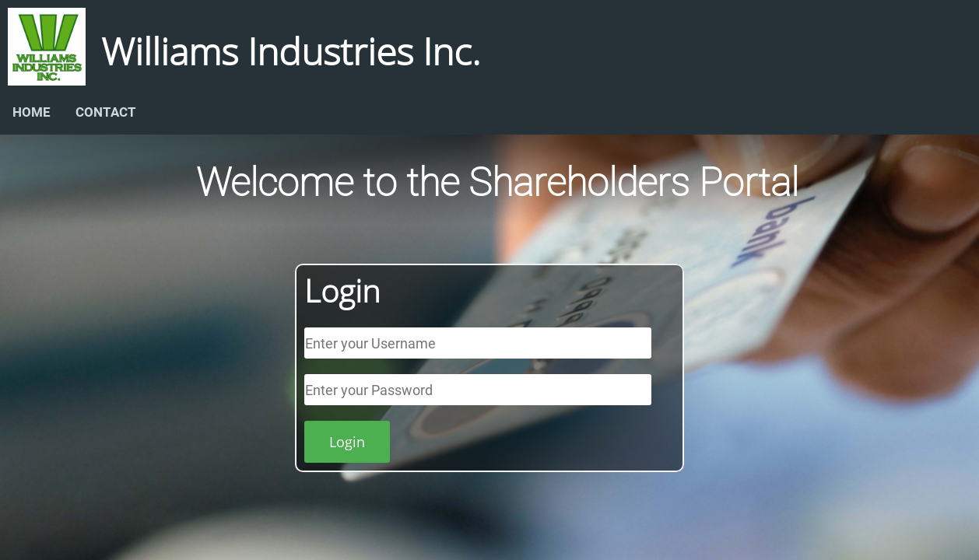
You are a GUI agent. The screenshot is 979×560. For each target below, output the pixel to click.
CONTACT (106, 112)
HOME (32, 112)
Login (347, 442)
